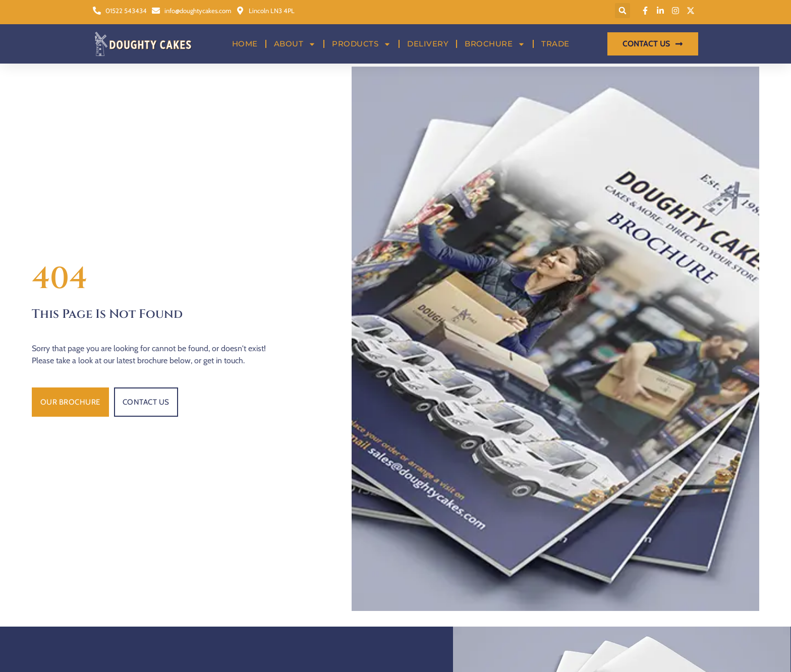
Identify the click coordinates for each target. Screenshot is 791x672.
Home (245, 38)
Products (361, 38)
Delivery (428, 38)
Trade (555, 38)
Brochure (495, 38)
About (295, 38)
